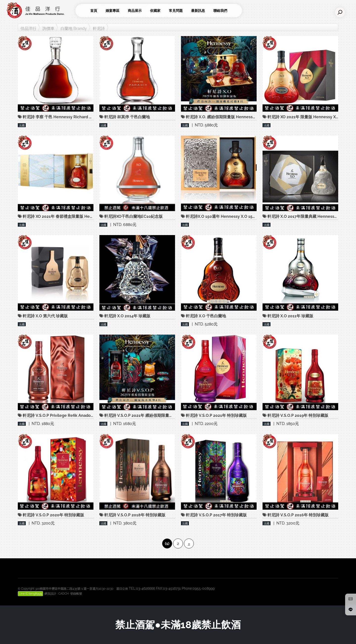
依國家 (155, 11)
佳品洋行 (28, 29)
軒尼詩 (99, 29)
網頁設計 (50, 594)
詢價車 (48, 29)
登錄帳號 (76, 594)
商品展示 (135, 11)
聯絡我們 (220, 11)
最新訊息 (198, 11)
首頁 (94, 11)
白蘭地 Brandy (74, 29)
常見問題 (176, 11)
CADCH (64, 594)
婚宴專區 (112, 11)
